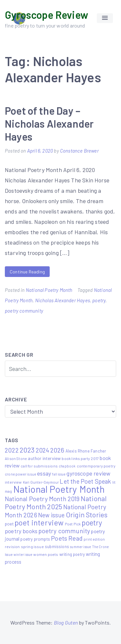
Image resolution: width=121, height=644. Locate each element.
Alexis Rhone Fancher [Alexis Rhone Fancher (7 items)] (86, 451)
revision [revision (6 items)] (12, 546)
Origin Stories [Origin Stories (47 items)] (87, 514)
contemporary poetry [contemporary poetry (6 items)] (96, 466)
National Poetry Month (49, 290)
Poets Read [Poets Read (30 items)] (67, 538)
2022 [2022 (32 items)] (12, 450)
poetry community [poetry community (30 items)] (64, 531)
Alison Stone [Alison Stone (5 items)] (16, 458)
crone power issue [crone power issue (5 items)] (20, 474)
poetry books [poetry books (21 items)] (21, 531)
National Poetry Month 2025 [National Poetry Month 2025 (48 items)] (56, 502)
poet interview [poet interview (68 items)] (39, 523)
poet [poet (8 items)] (9, 524)
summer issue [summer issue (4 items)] (81, 547)
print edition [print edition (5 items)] (94, 539)
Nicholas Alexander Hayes (63, 300)
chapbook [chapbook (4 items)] (67, 466)
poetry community (24, 311)
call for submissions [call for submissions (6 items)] (39, 466)
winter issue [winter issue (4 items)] (23, 554)
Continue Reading (27, 272)
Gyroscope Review (46, 15)
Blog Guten (66, 622)
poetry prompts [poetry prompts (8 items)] (35, 539)
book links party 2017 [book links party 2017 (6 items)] (80, 458)
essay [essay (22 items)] (44, 473)
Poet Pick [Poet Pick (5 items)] (73, 524)
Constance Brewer (79, 151)
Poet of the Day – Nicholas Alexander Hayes (49, 123)
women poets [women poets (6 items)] (46, 554)
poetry (99, 300)
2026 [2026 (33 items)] (57, 450)
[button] (105, 18)
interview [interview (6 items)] (13, 482)
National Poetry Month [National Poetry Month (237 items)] (59, 489)
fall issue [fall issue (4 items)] (59, 474)
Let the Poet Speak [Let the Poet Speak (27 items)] (85, 481)
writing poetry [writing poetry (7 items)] (72, 554)
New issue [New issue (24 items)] (51, 515)
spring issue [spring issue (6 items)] (32, 546)
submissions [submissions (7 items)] (57, 546)
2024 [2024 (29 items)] (43, 450)
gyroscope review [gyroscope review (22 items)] (88, 473)
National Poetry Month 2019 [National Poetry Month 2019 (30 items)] (42, 499)
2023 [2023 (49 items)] (27, 450)
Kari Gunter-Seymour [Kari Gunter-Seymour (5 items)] (41, 482)
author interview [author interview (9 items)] (44, 458)
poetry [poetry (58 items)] (92, 523)
